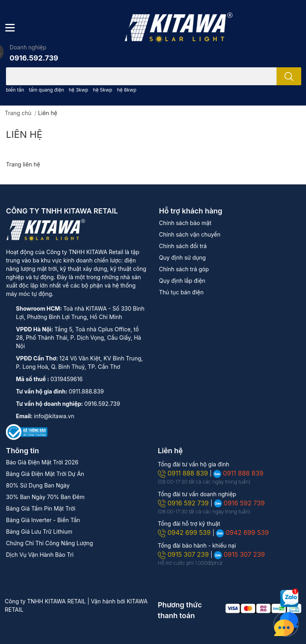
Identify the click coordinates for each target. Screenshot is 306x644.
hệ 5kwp (102, 90)
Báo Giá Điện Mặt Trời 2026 (42, 462)
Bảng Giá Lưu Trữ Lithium (39, 531)
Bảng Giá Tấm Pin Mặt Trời (41, 508)
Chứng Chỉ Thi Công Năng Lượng (49, 543)
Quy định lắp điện (182, 281)
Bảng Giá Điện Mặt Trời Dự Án (45, 474)
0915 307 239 (184, 554)
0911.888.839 (86, 391)
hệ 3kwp (79, 90)
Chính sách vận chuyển (190, 234)
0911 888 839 (184, 473)
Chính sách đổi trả (183, 246)
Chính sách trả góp (184, 269)
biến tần (15, 90)
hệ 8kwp (127, 90)
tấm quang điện (46, 90)
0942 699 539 (185, 532)
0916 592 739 (184, 503)
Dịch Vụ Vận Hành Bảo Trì (40, 555)
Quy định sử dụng (182, 257)
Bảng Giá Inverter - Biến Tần (43, 520)
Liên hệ (24, 134)
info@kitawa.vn (54, 416)
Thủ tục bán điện (181, 292)
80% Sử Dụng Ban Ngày (38, 485)
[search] (289, 76)
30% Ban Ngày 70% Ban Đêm (45, 497)
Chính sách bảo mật (185, 223)
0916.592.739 (34, 58)
